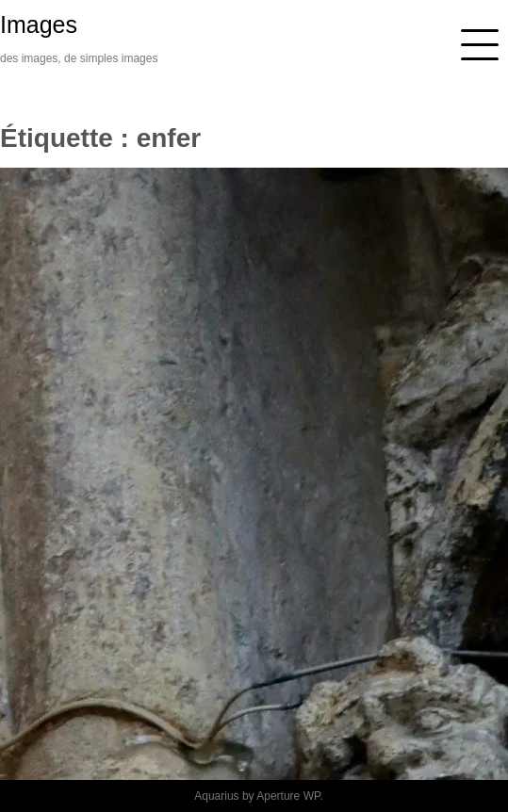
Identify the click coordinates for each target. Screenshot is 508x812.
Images (39, 24)
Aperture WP (288, 796)
